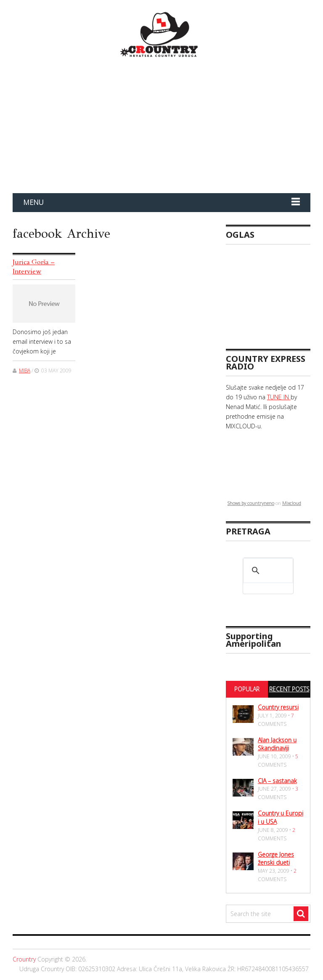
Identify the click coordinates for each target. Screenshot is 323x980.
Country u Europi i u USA (281, 817)
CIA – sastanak (277, 781)
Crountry (24, 959)
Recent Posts (289, 689)
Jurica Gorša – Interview (34, 267)
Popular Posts (247, 697)
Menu (33, 202)
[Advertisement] (274, 293)
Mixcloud (292, 503)
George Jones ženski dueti (276, 859)
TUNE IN (279, 397)
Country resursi (278, 707)
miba (25, 370)
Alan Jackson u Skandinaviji (277, 744)
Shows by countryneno (251, 503)
